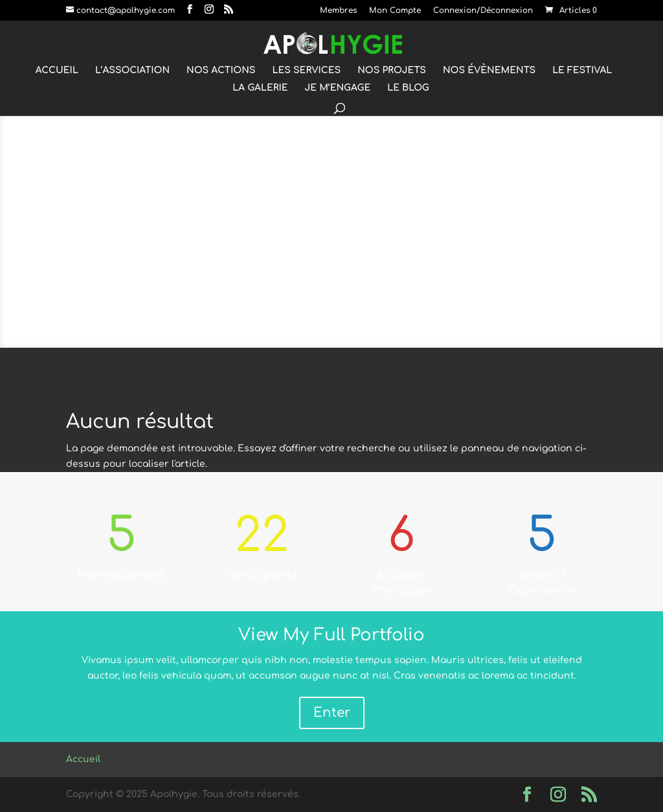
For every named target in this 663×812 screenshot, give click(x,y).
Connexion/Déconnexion (483, 11)
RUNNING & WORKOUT (332, 238)
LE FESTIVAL (582, 71)
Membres (338, 11)
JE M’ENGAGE (338, 88)
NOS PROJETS (392, 71)
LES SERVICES (306, 71)
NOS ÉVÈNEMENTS (489, 71)
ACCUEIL (57, 71)
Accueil (83, 759)
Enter (332, 713)
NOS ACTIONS (221, 71)
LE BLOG (408, 88)
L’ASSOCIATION (132, 71)
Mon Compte (395, 11)
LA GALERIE (260, 88)
